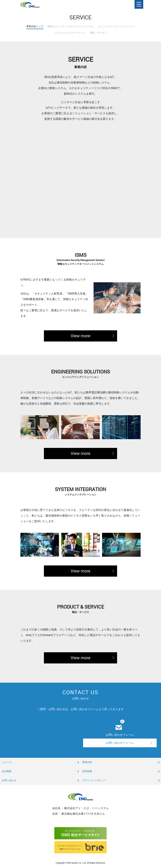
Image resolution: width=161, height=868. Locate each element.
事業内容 (87, 762)
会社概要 (7, 771)
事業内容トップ (35, 26)
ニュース (7, 762)
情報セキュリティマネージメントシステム (71, 26)
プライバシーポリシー (94, 780)
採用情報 (87, 771)
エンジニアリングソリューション (116, 26)
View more (80, 336)
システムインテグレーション (70, 33)
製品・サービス (98, 33)
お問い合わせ (9, 780)
